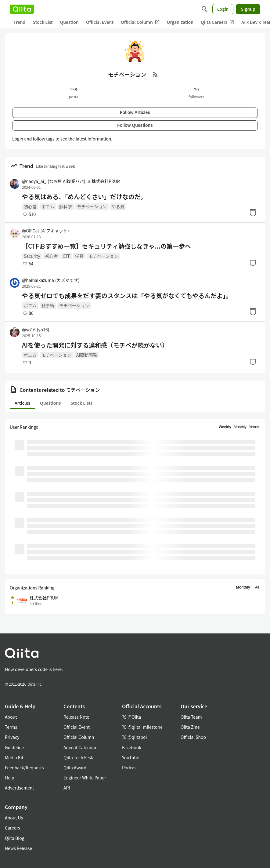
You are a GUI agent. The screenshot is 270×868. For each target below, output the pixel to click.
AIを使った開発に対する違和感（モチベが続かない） (95, 345)
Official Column (140, 22)
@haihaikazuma (51, 280)
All (257, 587)
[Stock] (253, 213)
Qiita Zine (190, 727)
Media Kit (14, 757)
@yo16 (36, 330)
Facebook (132, 747)
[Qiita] (22, 9)
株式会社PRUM (106, 181)
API (67, 788)
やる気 (118, 206)
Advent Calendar (80, 747)
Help (10, 778)
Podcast (130, 768)
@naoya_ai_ (54, 181)
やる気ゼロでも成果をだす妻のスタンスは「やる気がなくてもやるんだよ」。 (127, 296)
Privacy (12, 737)
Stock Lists (81, 403)
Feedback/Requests (24, 768)
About (11, 717)
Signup (248, 9)
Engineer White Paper (85, 778)
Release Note (76, 717)
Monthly (240, 427)
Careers (12, 828)
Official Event (100, 22)
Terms (11, 727)
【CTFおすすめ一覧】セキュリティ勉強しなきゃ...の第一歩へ (106, 246)
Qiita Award (75, 768)
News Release (18, 848)
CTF (67, 256)
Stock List (43, 22)
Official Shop (193, 737)
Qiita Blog (15, 838)
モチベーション (92, 206)
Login (223, 9)
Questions (50, 403)
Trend (19, 22)
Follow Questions (135, 125)
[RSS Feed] (155, 74)
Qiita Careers (217, 22)
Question (69, 22)
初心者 (30, 206)
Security (32, 256)
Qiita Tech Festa (79, 757)
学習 (79, 256)
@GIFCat (45, 231)
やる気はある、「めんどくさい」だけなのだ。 (84, 197)
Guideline (14, 747)
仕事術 (48, 305)
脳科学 (66, 206)
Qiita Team (191, 717)
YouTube (131, 757)
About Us (14, 818)
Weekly (225, 427)
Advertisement (20, 788)
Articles (22, 403)
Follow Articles (135, 112)
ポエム (48, 206)
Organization (180, 22)
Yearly (254, 427)
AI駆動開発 (87, 355)
